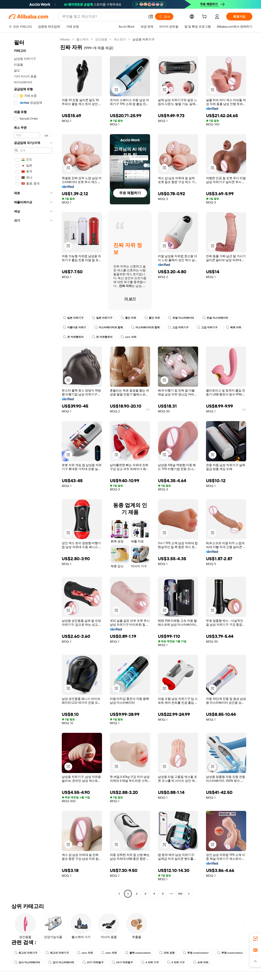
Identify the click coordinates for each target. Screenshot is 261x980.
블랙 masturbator (138, 953)
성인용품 (101, 39)
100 (180, 894)
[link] (255, 939)
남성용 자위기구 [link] (143, 39)
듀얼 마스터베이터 (181, 318)
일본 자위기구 (73, 318)
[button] (151, 17)
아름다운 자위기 (74, 327)
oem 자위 (129, 337)
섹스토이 (120, 39)
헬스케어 (82, 39)
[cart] (205, 17)
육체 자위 (233, 327)
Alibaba (65, 39)
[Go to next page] (189, 894)
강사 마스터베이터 (27, 962)
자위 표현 (167, 953)
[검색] (164, 17)
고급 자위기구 (178, 327)
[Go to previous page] (119, 894)
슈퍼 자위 (201, 962)
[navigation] (33, 467)
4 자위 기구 (150, 962)
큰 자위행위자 (73, 337)
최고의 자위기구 (26, 953)
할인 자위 (128, 318)
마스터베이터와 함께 (109, 327)
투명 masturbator (196, 953)
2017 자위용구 (93, 962)
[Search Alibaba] (103, 17)
